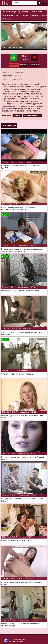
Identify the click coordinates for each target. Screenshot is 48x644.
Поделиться (35, 65)
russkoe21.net (20, 639)
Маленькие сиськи (32, 115)
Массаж (17, 115)
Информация (14, 65)
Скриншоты (24, 65)
